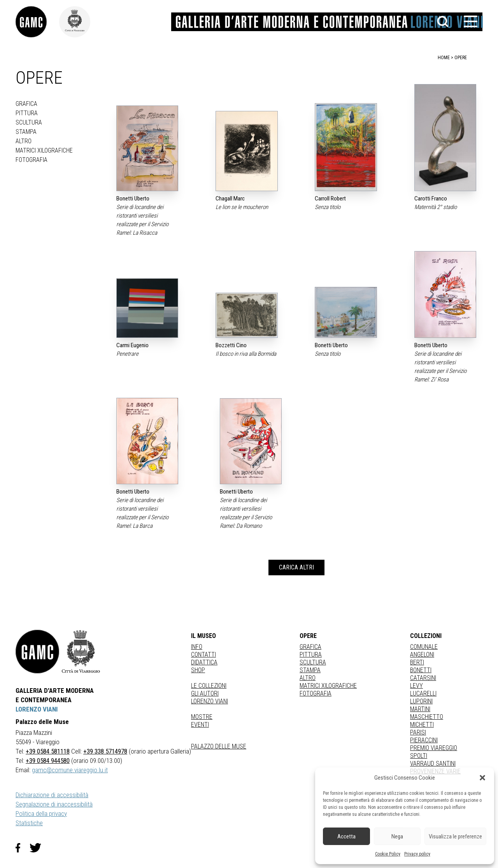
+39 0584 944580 (48, 761)
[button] (482, 778)
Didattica (204, 662)
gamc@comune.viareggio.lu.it (70, 770)
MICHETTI (422, 725)
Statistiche (29, 823)
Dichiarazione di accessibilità (52, 795)
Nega (397, 836)
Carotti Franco (431, 199)
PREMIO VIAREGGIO (434, 748)
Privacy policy (417, 854)
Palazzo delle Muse (219, 746)
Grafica (26, 104)
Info (197, 647)
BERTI (417, 662)
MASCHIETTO (427, 717)
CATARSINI (423, 678)
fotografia (32, 160)
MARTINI (420, 709)
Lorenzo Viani (210, 701)
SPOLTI (419, 756)
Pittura (27, 113)
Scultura (29, 122)
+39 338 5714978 (105, 751)
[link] (37, 22)
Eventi (200, 725)
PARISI (418, 732)
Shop (198, 670)
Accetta (346, 836)
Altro (24, 141)
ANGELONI (422, 655)
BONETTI (421, 670)
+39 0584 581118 (48, 751)
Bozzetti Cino (231, 345)
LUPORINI (421, 701)
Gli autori (205, 693)
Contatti (203, 655)
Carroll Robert (330, 199)
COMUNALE (424, 647)
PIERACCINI (424, 740)
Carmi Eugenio (132, 345)
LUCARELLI (423, 693)
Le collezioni (209, 686)
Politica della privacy (41, 814)
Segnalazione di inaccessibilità (54, 804)
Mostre (202, 717)
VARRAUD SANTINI (433, 763)
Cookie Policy (388, 854)
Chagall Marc (230, 199)
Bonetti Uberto (133, 199)
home (444, 58)
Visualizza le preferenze (455, 836)
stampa (26, 132)
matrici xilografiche (44, 150)
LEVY (416, 686)
